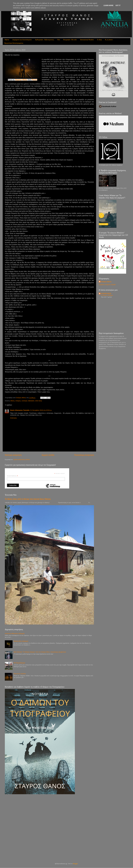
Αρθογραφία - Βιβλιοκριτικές (44, 40)
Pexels (34, 80)
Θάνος (13, 401)
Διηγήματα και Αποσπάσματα (22, 40)
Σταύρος (18, 401)
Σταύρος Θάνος (106, 282)
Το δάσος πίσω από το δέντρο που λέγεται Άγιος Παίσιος (28, 499)
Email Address (12, 476)
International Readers (87, 40)
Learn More (108, 5)
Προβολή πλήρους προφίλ (107, 285)
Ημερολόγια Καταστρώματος (14, 43)
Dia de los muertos (20, 674)
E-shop (99, 40)
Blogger (75, 864)
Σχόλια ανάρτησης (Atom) (22, 460)
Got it (118, 5)
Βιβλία (7, 40)
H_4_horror (109, 40)
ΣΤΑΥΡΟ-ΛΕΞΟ (106, 293)
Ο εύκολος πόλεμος (107, 295)
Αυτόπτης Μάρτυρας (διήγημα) (15, 633)
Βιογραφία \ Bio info (70, 40)
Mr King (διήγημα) (19, 663)
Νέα (59, 40)
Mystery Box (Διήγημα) (21, 641)
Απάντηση (13, 418)
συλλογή (24, 401)
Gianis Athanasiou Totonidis (20, 410)
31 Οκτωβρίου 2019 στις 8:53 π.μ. (41, 410)
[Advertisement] (113, 316)
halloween (31, 401)
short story (39, 401)
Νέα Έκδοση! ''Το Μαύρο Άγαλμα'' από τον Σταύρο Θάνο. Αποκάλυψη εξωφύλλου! (40, 652)
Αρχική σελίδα (48, 455)
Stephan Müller (22, 80)
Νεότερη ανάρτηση (13, 455)
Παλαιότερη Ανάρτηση (84, 455)
